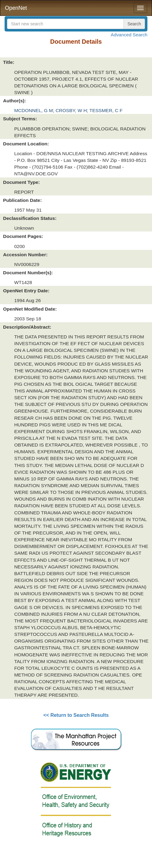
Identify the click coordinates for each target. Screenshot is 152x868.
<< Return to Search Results (76, 715)
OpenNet (16, 8)
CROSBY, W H (71, 110)
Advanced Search (129, 35)
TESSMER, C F (106, 110)
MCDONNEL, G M (33, 110)
